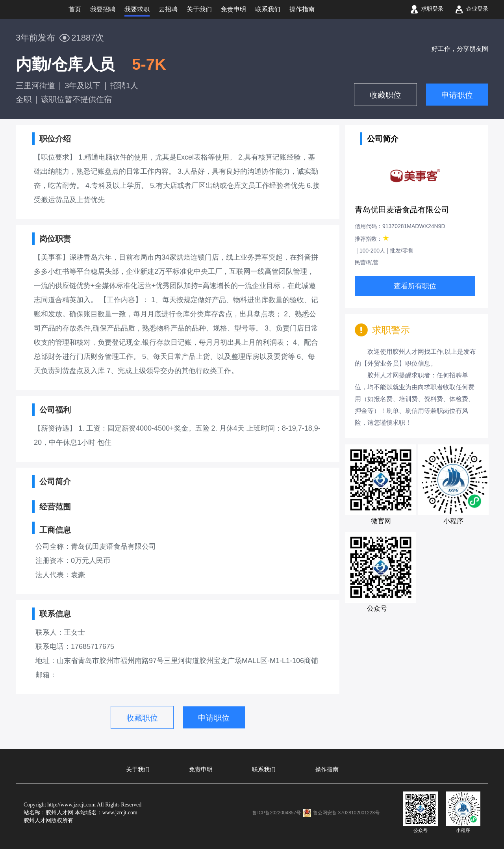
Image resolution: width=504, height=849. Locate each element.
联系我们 (264, 769)
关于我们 (138, 769)
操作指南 (327, 769)
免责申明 (201, 769)
